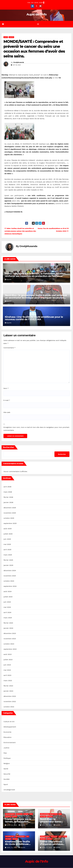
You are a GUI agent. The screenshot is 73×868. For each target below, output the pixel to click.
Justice (6, 748)
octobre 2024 (9, 581)
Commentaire (9, 348)
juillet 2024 (8, 597)
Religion (7, 764)
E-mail (7, 400)
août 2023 (8, 654)
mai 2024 (7, 607)
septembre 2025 (10, 523)
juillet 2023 (8, 660)
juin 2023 (7, 665)
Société (11, 37)
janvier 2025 (8, 565)
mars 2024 (8, 618)
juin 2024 (7, 602)
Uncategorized (9, 790)
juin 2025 (7, 539)
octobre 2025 (9, 518)
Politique (7, 758)
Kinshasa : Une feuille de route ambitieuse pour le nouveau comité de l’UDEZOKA (34, 318)
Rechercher (9, 447)
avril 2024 (7, 613)
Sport (6, 785)
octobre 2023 (9, 644)
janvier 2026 (8, 503)
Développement (10, 727)
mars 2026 (8, 492)
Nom (6, 388)
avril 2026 (7, 487)
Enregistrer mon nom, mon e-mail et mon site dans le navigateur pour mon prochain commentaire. (36, 429)
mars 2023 (8, 681)
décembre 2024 (10, 571)
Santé (6, 37)
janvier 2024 (8, 628)
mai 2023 (7, 670)
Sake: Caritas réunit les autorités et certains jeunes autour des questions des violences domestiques (20, 231)
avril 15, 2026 (12, 848)
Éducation (8, 737)
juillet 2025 (8, 534)
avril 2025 (7, 550)
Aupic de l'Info (37, 14)
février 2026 (8, 497)
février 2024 (8, 623)
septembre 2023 (10, 649)
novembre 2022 (10, 702)
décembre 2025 (10, 508)
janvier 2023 (8, 691)
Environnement (10, 743)
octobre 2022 (9, 707)
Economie (7, 732)
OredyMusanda (19, 62)
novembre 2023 (10, 639)
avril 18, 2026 (12, 825)
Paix (5, 753)
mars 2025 (8, 555)
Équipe (8, 280)
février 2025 (8, 560)
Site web (7, 412)
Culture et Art (9, 722)
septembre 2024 (10, 586)
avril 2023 (7, 675)
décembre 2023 (10, 633)
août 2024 (8, 592)
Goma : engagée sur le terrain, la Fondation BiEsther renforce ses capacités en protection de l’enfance (35, 275)
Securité (7, 774)
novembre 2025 (10, 513)
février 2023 (8, 686)
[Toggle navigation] (38, 24)
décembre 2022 (10, 696)
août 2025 (8, 529)
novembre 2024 (10, 576)
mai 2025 (7, 544)
